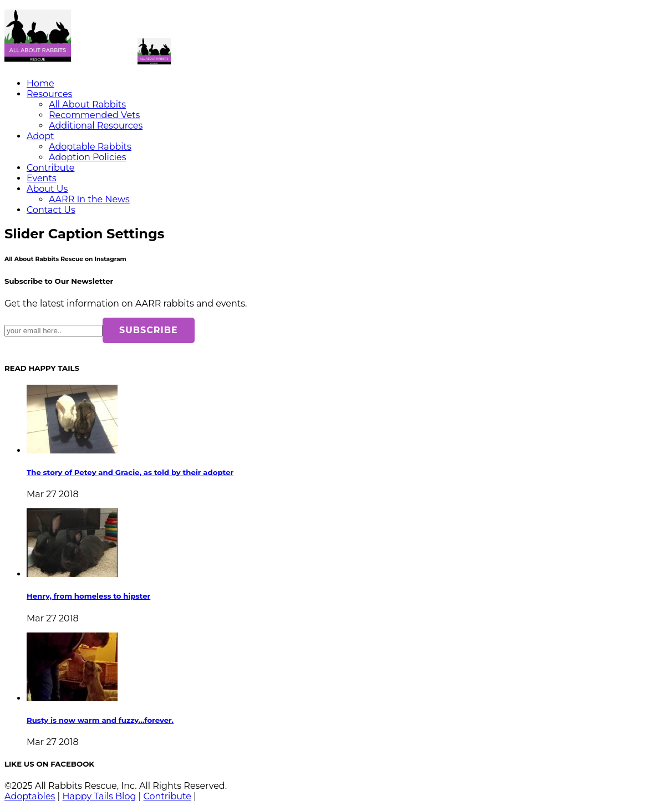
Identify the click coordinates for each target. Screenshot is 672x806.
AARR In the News (89, 199)
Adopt (40, 136)
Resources (49, 94)
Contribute (50, 168)
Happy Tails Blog (99, 796)
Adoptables (30, 796)
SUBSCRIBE (149, 330)
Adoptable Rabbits (90, 147)
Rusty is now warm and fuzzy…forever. (100, 720)
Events (42, 178)
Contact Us (51, 210)
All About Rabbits (87, 104)
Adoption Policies (88, 157)
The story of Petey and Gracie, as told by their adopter (130, 472)
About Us (47, 189)
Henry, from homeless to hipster (88, 596)
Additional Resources (96, 126)
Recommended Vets (94, 115)
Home (40, 83)
